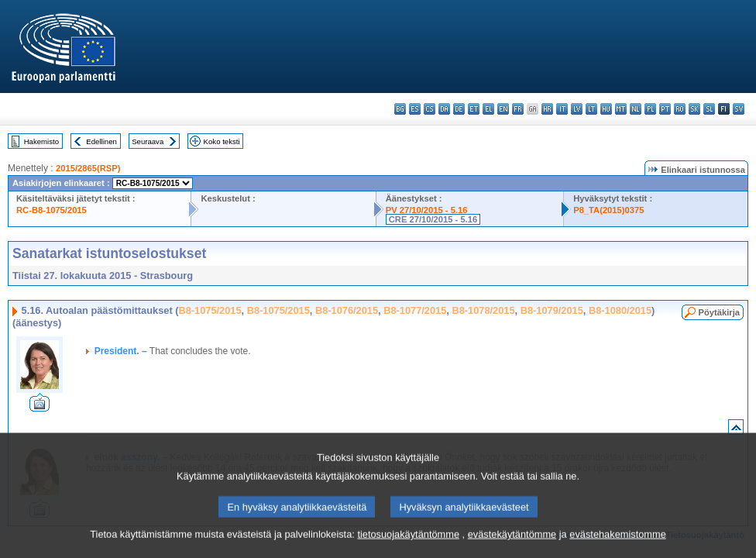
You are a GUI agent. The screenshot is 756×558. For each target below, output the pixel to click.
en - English (503, 109)
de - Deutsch (459, 109)
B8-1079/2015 (552, 310)
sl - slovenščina (709, 109)
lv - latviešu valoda (577, 109)
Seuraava (148, 141)
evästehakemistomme (617, 546)
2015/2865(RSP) (88, 168)
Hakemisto (41, 141)
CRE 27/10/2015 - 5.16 (433, 219)
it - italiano (562, 109)
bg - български (400, 109)
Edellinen (101, 141)
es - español (415, 109)
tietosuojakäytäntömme (408, 546)
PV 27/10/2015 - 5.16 (427, 210)
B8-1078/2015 (483, 310)
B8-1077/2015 (415, 310)
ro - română (680, 109)
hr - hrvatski (547, 109)
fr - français (518, 109)
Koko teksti (222, 141)
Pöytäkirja (719, 312)
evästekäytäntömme (512, 546)
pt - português (665, 109)
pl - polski (650, 109)
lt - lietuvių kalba (591, 109)
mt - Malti (621, 109)
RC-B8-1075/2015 (52, 210)
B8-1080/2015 (620, 310)
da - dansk (444, 109)
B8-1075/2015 (210, 310)
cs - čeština (430, 109)
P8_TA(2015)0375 (608, 210)
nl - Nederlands (636, 109)
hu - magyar (606, 109)
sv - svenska (739, 109)
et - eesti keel (474, 109)
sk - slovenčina (694, 109)
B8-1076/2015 (347, 310)
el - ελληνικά (488, 109)
